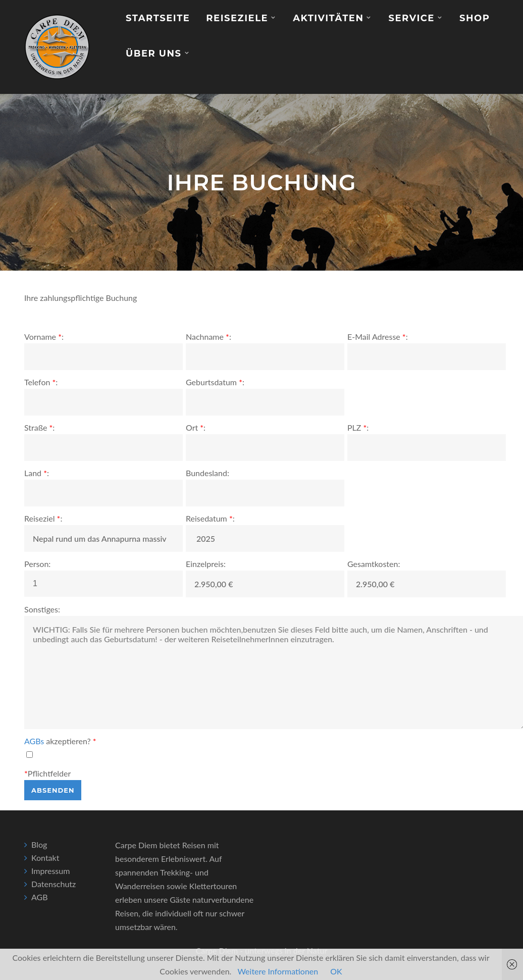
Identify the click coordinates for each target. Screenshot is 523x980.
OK (336, 971)
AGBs (34, 741)
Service (411, 18)
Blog (39, 844)
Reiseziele (237, 18)
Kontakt (45, 858)
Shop (475, 18)
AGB (40, 897)
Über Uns (154, 54)
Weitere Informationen (278, 971)
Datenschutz (54, 884)
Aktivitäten (328, 18)
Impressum (50, 871)
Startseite (158, 18)
